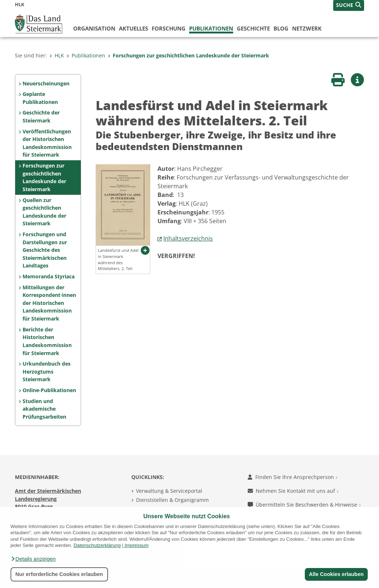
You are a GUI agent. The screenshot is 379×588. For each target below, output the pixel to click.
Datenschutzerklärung (97, 545)
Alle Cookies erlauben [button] (336, 574)
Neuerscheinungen (46, 83)
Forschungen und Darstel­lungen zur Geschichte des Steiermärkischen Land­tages (45, 250)
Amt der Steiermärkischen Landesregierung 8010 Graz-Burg (48, 499)
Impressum (137, 545)
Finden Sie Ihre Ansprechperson (293, 477)
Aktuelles (133, 28)
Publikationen (211, 28)
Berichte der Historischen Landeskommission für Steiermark (47, 341)
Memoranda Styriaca (49, 276)
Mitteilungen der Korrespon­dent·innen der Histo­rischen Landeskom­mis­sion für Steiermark (49, 303)
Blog (281, 28)
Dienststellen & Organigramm (172, 500)
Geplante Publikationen (40, 98)
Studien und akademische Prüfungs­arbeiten (44, 409)
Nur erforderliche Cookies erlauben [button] (59, 574)
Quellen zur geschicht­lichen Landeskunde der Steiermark (44, 212)
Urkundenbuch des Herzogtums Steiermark (47, 371)
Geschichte (253, 28)
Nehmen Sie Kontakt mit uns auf (293, 491)
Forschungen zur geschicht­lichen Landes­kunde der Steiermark (188, 55)
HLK (57, 55)
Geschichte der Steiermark (41, 116)
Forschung (169, 28)
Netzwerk (307, 28)
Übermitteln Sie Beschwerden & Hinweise (304, 505)
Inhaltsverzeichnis (188, 238)
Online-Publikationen (49, 390)
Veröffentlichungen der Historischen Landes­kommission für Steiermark (47, 143)
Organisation (94, 28)
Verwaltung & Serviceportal (169, 491)
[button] (33, 559)
